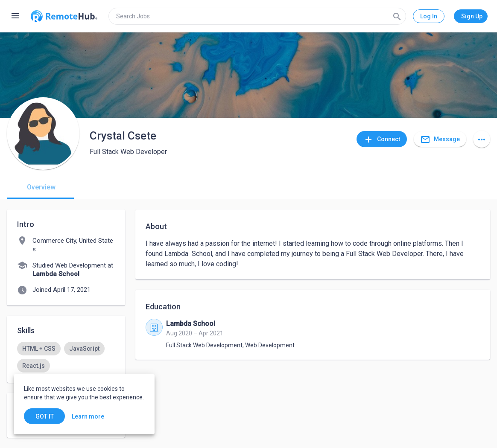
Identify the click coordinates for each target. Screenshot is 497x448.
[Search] (397, 16)
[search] (257, 16)
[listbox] (66, 357)
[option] (39, 349)
